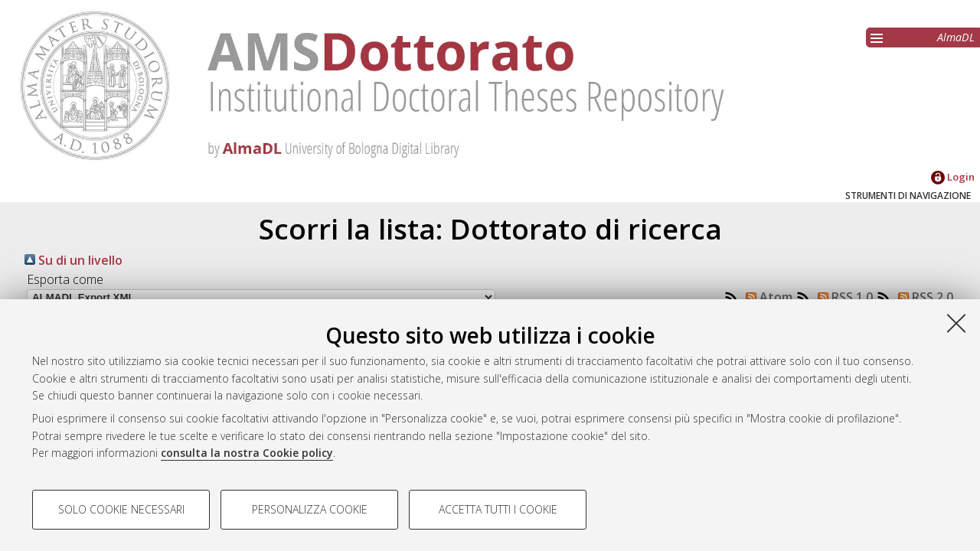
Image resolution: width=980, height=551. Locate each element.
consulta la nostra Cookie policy (247, 453)
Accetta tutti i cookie (498, 509)
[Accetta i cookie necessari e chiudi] (956, 323)
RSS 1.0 (842, 297)
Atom (766, 297)
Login (953, 177)
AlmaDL (956, 37)
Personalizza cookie (310, 509)
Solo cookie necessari (121, 509)
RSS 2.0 (923, 297)
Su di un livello (73, 260)
